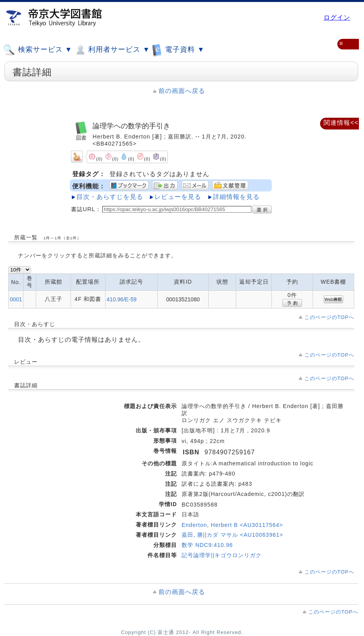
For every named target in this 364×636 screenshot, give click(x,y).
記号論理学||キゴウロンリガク (222, 555)
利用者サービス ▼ (112, 50)
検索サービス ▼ (38, 50)
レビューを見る (178, 197)
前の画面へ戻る (182, 91)
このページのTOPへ (329, 317)
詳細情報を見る (236, 197)
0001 (16, 299)
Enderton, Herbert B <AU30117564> (232, 525)
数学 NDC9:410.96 (207, 545)
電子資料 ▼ (178, 50)
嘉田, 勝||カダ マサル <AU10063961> (232, 535)
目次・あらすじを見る (110, 197)
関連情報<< (341, 123)
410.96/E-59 (122, 299)
